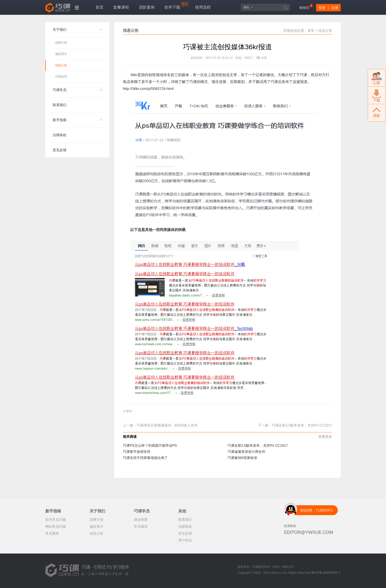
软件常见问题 (56, 520)
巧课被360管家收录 (242, 458)
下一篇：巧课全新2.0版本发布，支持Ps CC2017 (295, 425)
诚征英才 (61, 54)
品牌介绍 (61, 43)
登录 (322, 8)
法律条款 (60, 135)
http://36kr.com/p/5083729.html (148, 89)
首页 (99, 7)
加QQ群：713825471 (317, 510)
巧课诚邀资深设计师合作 (246, 452)
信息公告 (61, 65)
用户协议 (185, 540)
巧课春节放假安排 (137, 452)
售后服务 (52, 533)
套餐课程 (121, 7)
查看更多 (325, 437)
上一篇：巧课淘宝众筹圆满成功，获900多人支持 (160, 425)
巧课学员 (60, 90)
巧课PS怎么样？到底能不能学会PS (150, 445)
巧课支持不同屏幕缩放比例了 (145, 458)
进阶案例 (147, 7)
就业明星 (141, 520)
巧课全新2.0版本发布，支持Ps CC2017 (258, 445)
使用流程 (203, 7)
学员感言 (141, 526)
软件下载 (172, 7)
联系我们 (60, 105)
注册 (335, 8)
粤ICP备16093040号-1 (326, 573)
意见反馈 (60, 150)
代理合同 (61, 77)
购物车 (305, 8)
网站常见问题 (56, 526)
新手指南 (60, 120)
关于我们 (60, 30)
